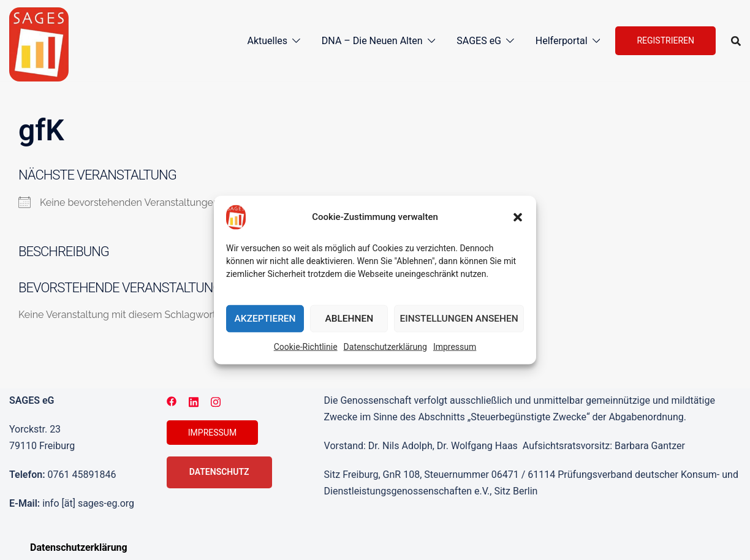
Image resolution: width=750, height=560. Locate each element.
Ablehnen (350, 319)
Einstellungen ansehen (460, 319)
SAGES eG (479, 41)
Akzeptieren (266, 319)
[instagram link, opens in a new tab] (216, 400)
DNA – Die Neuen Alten (372, 41)
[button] (518, 218)
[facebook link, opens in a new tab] (172, 400)
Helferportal (562, 41)
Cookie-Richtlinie (306, 347)
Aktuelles (267, 41)
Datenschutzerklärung (385, 347)
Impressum (455, 347)
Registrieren (665, 40)
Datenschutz (219, 472)
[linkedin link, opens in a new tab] (194, 400)
